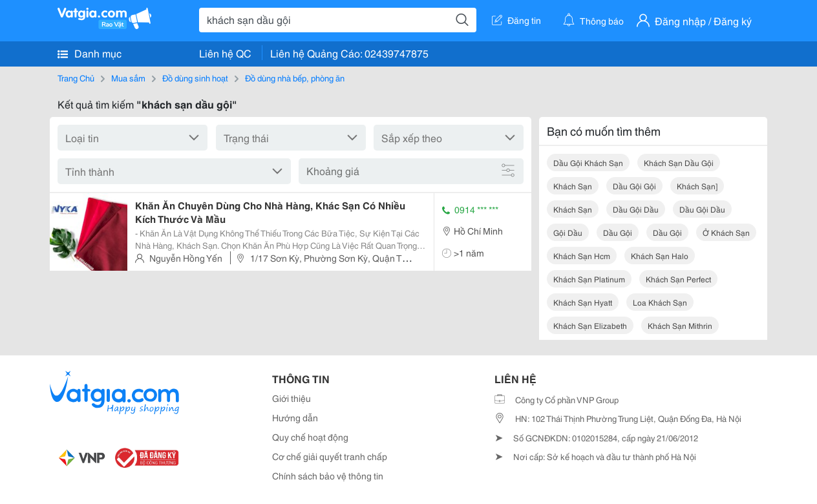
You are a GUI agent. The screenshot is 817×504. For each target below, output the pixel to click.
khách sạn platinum (589, 279)
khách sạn (573, 186)
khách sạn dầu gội (679, 163)
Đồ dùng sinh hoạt (195, 78)
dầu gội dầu (636, 209)
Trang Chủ (76, 78)
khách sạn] (697, 186)
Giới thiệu (292, 398)
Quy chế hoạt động (310, 437)
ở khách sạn (726, 232)
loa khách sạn (660, 302)
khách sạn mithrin (680, 325)
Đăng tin (516, 20)
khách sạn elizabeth (590, 325)
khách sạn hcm (582, 256)
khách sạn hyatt (583, 302)
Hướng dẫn (295, 417)
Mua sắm (128, 78)
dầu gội (618, 232)
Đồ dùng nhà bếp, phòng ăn (295, 78)
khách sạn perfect (678, 279)
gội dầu (568, 232)
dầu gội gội (634, 186)
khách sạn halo (660, 256)
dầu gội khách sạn (588, 163)
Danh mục (90, 53)
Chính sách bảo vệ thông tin (328, 476)
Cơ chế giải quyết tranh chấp (330, 456)
